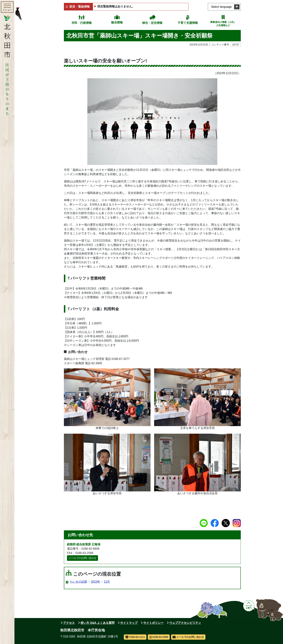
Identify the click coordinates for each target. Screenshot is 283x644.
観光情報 (117, 22)
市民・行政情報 (82, 23)
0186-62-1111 (135, 637)
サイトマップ (129, 623)
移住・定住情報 (152, 23)
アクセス (69, 623)
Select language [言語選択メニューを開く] (221, 7)
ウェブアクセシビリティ (185, 623)
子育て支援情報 (188, 23)
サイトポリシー (153, 623)
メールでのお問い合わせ (82, 558)
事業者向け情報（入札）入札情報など (223, 24)
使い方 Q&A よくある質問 (97, 623)
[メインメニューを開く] (7, 7)
